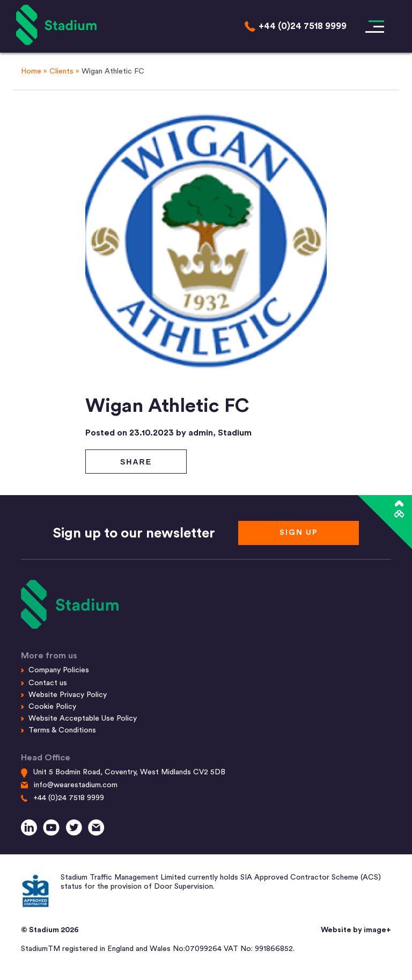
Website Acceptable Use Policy (83, 718)
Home (31, 71)
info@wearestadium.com (76, 785)
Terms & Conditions (62, 730)
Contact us (48, 683)
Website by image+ (356, 930)
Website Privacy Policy (68, 695)
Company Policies (59, 670)
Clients (61, 71)
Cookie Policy (52, 707)
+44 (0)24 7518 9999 (69, 798)
